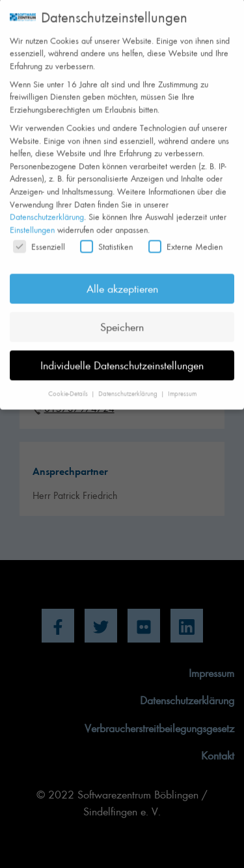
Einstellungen (32, 219)
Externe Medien (185, 236)
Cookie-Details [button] (69, 383)
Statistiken (106, 236)
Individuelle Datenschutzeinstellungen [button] (122, 354)
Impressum (182, 383)
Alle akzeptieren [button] (122, 277)
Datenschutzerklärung (47, 206)
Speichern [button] (122, 316)
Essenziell (39, 236)
